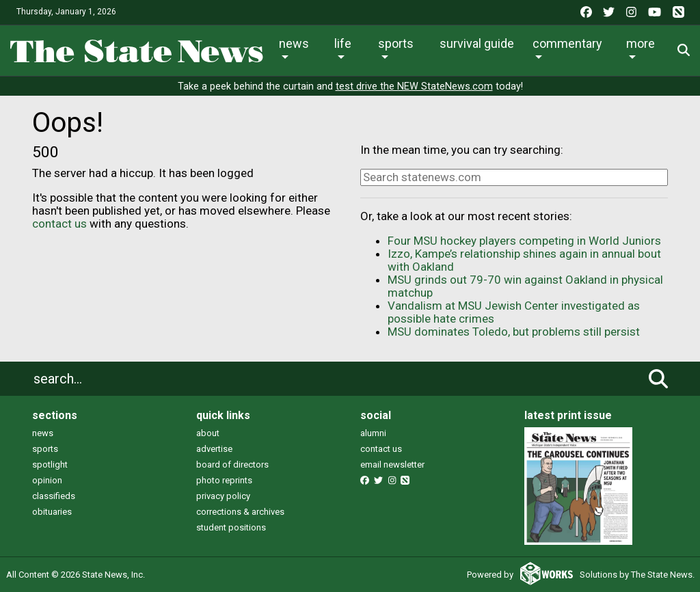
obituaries (52, 512)
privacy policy (223, 496)
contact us (59, 224)
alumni (373, 433)
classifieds (54, 496)
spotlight (50, 465)
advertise (214, 449)
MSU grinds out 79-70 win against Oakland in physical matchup (525, 286)
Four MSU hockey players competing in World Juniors (524, 241)
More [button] (641, 43)
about (208, 433)
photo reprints (224, 480)
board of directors (232, 465)
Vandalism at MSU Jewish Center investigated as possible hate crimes (514, 312)
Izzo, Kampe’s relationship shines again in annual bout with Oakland (524, 260)
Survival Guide (477, 43)
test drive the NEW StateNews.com (414, 86)
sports (45, 449)
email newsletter (392, 465)
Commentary (567, 43)
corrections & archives (240, 512)
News (294, 43)
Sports (396, 43)
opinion (47, 480)
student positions (231, 527)
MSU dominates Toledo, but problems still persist (514, 332)
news (43, 433)
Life (343, 43)
